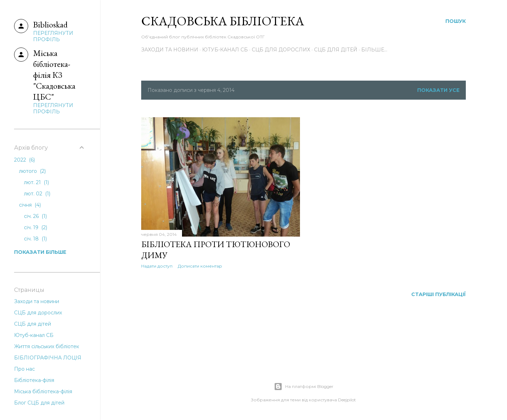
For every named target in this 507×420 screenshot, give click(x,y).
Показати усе (438, 90)
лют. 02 (37, 194)
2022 (24, 160)
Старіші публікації (439, 294)
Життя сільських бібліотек (47, 346)
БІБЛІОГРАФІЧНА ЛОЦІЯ (48, 358)
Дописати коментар (200, 266)
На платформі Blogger (304, 387)
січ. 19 (36, 227)
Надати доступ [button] (157, 266)
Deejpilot (347, 400)
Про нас (24, 369)
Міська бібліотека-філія (43, 391)
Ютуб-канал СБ (225, 50)
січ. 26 (35, 216)
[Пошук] (456, 21)
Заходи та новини (170, 50)
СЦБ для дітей (336, 50)
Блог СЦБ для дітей (39, 403)
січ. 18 (35, 239)
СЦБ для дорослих (281, 50)
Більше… (374, 50)
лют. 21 (36, 182)
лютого (32, 171)
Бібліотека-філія (34, 380)
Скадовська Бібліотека (223, 21)
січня (30, 205)
